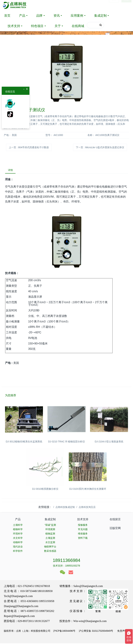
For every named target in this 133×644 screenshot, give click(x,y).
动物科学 (18, 543)
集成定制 (100, 16)
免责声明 (122, 632)
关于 (58, 26)
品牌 (39, 16)
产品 (22, 16)
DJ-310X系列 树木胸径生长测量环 (88, 490)
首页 (7, 16)
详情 (11, 170)
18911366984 (66, 561)
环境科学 (18, 534)
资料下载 (83, 539)
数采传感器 (50, 552)
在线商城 (78, 26)
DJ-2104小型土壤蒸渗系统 (109, 442)
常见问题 (83, 530)
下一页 (100, 147)
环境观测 (50, 530)
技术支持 (14, 26)
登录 (114, 5)
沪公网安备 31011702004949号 (96, 632)
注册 (126, 5)
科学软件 (18, 552)
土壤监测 (50, 539)
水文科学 (18, 539)
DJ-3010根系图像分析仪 (45, 490)
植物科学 (18, 530)
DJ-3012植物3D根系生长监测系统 (24, 442)
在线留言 (115, 520)
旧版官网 (115, 529)
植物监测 (50, 534)
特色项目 (37, 26)
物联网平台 (50, 547)
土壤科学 (18, 526)
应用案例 (77, 16)
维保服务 (83, 534)
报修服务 (83, 526)
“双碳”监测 (50, 526)
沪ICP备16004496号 (64, 632)
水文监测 (50, 543)
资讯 (57, 16)
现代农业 (18, 547)
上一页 (29, 147)
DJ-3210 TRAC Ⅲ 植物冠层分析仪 (66, 442)
